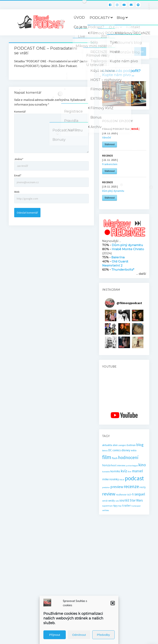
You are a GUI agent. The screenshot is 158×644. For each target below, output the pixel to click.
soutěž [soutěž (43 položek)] (124, 500)
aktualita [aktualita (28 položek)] (107, 445)
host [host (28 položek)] (114, 465)
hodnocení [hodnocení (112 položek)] (128, 457)
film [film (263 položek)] (107, 457)
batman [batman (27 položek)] (131, 445)
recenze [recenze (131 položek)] (131, 486)
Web (17, 192)
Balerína (118, 257)
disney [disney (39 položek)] (126, 450)
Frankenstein (110, 164)
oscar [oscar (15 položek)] (122, 479)
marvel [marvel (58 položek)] (137, 471)
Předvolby (103, 635)
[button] (113, 603)
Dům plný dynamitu (113, 191)
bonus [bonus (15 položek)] (105, 450)
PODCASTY (100, 18)
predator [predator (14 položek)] (106, 487)
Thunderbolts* (123, 270)
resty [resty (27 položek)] (143, 487)
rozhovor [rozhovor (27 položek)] (121, 494)
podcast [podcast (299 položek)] (134, 478)
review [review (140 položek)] (109, 494)
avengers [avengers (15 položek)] (122, 445)
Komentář (20, 112)
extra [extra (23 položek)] (134, 450)
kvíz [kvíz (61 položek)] (124, 471)
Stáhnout (110, 144)
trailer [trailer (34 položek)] (126, 505)
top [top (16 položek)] (120, 506)
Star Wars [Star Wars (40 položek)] (136, 500)
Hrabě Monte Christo (128, 249)
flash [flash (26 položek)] (115, 458)
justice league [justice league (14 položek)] (132, 466)
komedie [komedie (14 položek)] (106, 472)
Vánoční (107, 137)
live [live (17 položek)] (129, 471)
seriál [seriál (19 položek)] (105, 501)
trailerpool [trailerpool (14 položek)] (136, 506)
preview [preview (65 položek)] (117, 487)
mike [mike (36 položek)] (105, 479)
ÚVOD (79, 18)
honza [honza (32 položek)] (106, 465)
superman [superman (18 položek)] (107, 506)
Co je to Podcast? (89, 27)
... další (141, 274)
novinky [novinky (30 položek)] (114, 479)
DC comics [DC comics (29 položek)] (115, 450)
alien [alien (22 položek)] (115, 445)
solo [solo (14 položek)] (117, 501)
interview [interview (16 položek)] (121, 465)
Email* (18, 175)
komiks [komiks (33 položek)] (115, 471)
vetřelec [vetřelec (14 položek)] (106, 510)
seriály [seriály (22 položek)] (111, 501)
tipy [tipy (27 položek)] (115, 506)
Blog (121, 18)
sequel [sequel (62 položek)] (140, 494)
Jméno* (19, 159)
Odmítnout (79, 635)
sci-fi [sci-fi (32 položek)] (131, 494)
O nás (114, 27)
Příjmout (55, 635)
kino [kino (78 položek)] (142, 465)
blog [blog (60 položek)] (140, 445)
